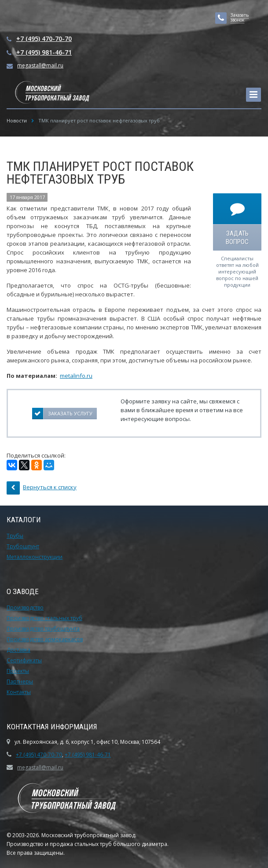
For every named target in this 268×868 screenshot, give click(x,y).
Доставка (18, 650)
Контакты (19, 692)
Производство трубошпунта (43, 629)
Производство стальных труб (44, 618)
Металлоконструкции (35, 557)
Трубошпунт (23, 546)
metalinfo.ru (76, 376)
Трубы (15, 536)
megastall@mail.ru (40, 65)
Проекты (18, 671)
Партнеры (20, 681)
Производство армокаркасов (45, 639)
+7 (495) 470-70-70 (44, 39)
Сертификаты (24, 660)
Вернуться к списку (42, 488)
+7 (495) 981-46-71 (44, 52)
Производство (25, 608)
